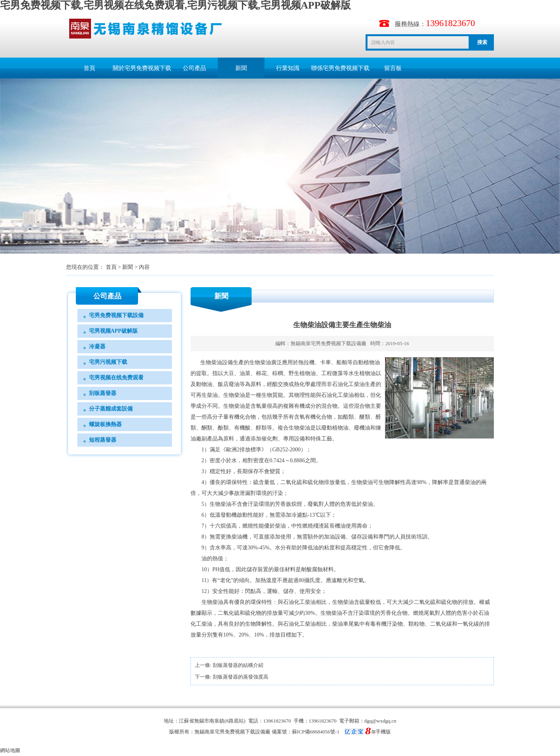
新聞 (241, 68)
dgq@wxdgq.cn (380, 721)
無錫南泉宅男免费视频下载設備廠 (328, 343)
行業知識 (288, 68)
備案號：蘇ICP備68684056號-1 (324, 732)
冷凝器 (97, 346)
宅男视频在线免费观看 (116, 378)
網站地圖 (10, 750)
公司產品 (194, 68)
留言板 (393, 68)
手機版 (383, 732)
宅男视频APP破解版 (113, 331)
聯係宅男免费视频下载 (340, 68)
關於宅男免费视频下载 (142, 68)
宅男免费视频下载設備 (116, 315)
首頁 (89, 68)
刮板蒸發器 (103, 393)
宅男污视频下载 (108, 362)
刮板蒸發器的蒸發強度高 (241, 677)
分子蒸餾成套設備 (111, 409)
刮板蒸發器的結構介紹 (238, 665)
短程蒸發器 (103, 440)
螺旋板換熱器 (105, 424)
